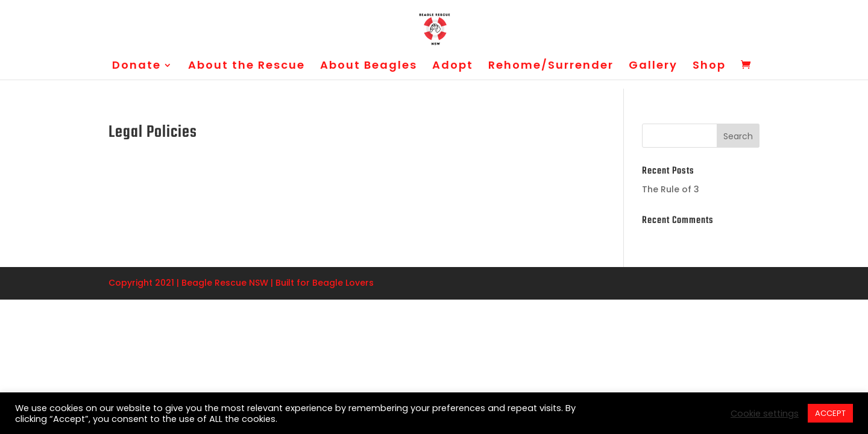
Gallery (653, 67)
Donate (137, 67)
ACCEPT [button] (830, 413)
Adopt (453, 67)
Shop (709, 67)
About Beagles (369, 67)
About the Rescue (247, 67)
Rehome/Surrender (551, 67)
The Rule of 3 (671, 189)
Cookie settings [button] (765, 414)
